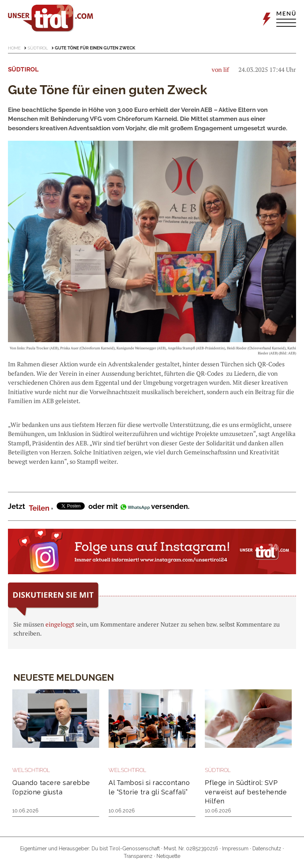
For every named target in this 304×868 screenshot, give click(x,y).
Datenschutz (267, 849)
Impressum (235, 849)
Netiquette (168, 856)
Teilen (39, 508)
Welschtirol (31, 770)
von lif (220, 69)
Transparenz (138, 856)
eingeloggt (60, 624)
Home (14, 48)
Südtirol (38, 48)
